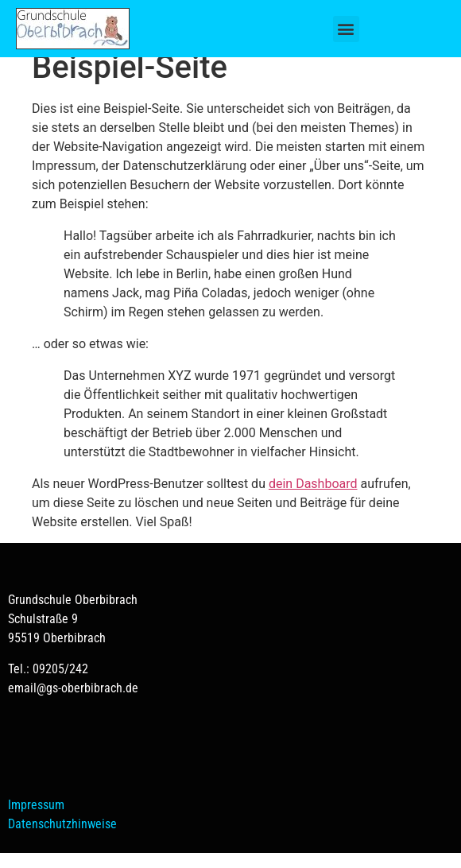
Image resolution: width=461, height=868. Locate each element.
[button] (346, 29)
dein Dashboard (313, 499)
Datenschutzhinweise (62, 839)
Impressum (36, 820)
